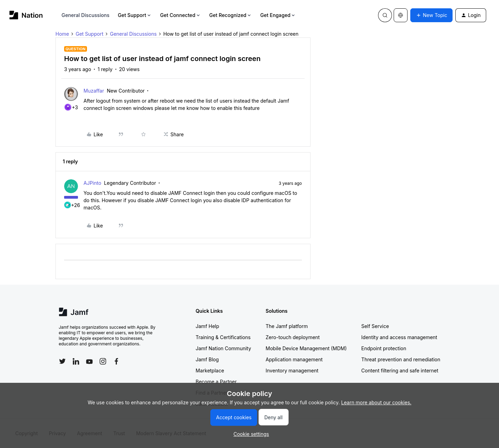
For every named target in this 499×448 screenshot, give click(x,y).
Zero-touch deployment (293, 337)
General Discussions (86, 15)
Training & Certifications (223, 337)
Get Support (135, 15)
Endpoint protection (384, 348)
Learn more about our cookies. (377, 402)
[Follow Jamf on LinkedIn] (76, 361)
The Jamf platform (287, 326)
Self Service (375, 326)
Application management (294, 359)
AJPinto (92, 183)
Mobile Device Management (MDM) (306, 348)
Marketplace (210, 371)
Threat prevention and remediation (401, 359)
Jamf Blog (207, 359)
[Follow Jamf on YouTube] (89, 361)
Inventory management (292, 371)
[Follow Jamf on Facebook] (116, 361)
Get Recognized (231, 15)
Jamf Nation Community (224, 348)
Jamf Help (208, 326)
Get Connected (181, 15)
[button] (431, 15)
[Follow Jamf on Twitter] (62, 361)
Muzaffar (94, 91)
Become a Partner (216, 382)
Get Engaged (278, 15)
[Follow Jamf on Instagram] (103, 361)
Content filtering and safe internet (400, 371)
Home (62, 34)
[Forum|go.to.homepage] (26, 15)
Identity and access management (399, 337)
